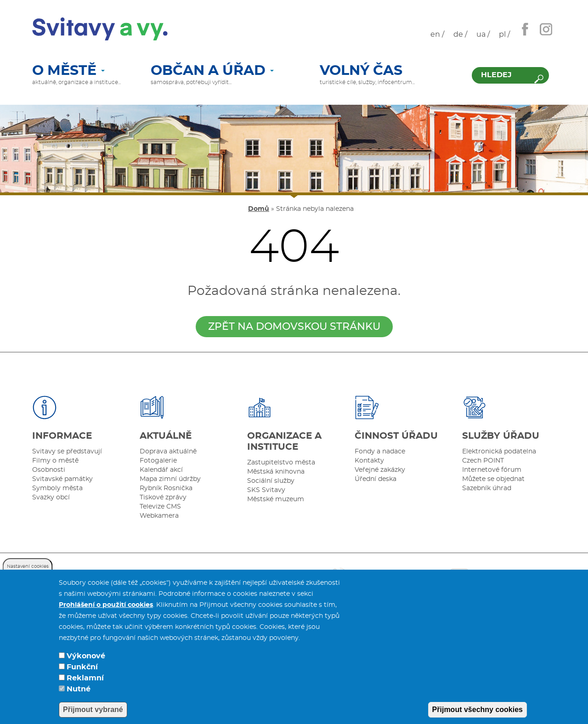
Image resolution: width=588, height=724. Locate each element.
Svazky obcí (51, 498)
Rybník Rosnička (166, 488)
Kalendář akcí (161, 470)
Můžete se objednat (493, 479)
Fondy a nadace (380, 452)
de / (460, 34)
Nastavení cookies (28, 580)
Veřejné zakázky (380, 470)
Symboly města (57, 488)
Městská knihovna (276, 472)
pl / (504, 34)
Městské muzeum (276, 499)
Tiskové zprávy (163, 498)
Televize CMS (160, 507)
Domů (259, 209)
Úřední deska (376, 479)
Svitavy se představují (67, 452)
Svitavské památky (62, 479)
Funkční (82, 681)
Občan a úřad (212, 71)
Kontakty (369, 461)
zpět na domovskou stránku (294, 327)
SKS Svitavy (266, 490)
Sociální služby (271, 481)
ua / (483, 34)
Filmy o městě (55, 461)
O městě (68, 71)
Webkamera (159, 516)
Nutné (79, 703)
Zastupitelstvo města (281, 463)
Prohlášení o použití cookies (106, 619)
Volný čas (361, 71)
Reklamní (85, 692)
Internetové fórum (492, 470)
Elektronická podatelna (499, 452)
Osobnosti (49, 470)
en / (437, 34)
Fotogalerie (158, 461)
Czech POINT (483, 461)
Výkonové (86, 670)
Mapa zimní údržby (170, 479)
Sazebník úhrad (487, 488)
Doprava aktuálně (168, 452)
